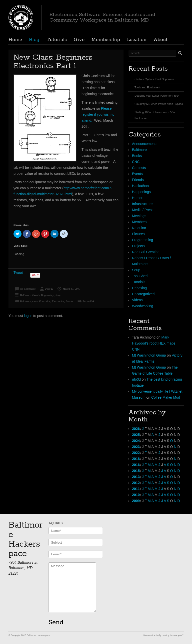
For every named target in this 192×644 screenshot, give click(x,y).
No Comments (28, 289)
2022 (136, 453)
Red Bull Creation (146, 252)
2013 (136, 477)
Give (79, 40)
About (160, 40)
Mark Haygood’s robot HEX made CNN (154, 343)
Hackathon (140, 186)
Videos (137, 300)
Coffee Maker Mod (166, 397)
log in (28, 316)
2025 (136, 435)
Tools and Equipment (147, 87)
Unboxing (139, 288)
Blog (34, 40)
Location (137, 40)
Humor (137, 198)
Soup (58, 295)
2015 (136, 471)
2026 (136, 429)
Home (15, 40)
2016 (136, 465)
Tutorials (57, 40)
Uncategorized (143, 294)
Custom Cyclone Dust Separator (154, 79)
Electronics (58, 301)
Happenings (48, 295)
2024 (136, 441)
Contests (139, 168)
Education (45, 301)
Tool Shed (140, 276)
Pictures (138, 234)
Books (137, 156)
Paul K (49, 289)
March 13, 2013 (71, 289)
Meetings (139, 216)
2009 (136, 501)
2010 (136, 495)
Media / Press (143, 210)
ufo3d (136, 379)
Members (139, 222)
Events (36, 295)
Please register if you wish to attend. (98, 114)
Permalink (88, 301)
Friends (138, 180)
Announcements (145, 144)
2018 (136, 459)
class (35, 301)
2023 (136, 447)
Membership (106, 40)
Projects (138, 246)
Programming (142, 240)
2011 (136, 489)
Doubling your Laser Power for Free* (157, 96)
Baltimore (25, 295)
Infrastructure (142, 204)
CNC (136, 162)
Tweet (18, 273)
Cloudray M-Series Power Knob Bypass (159, 104)
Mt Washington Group (149, 355)
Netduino (139, 228)
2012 (136, 483)
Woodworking (143, 306)
